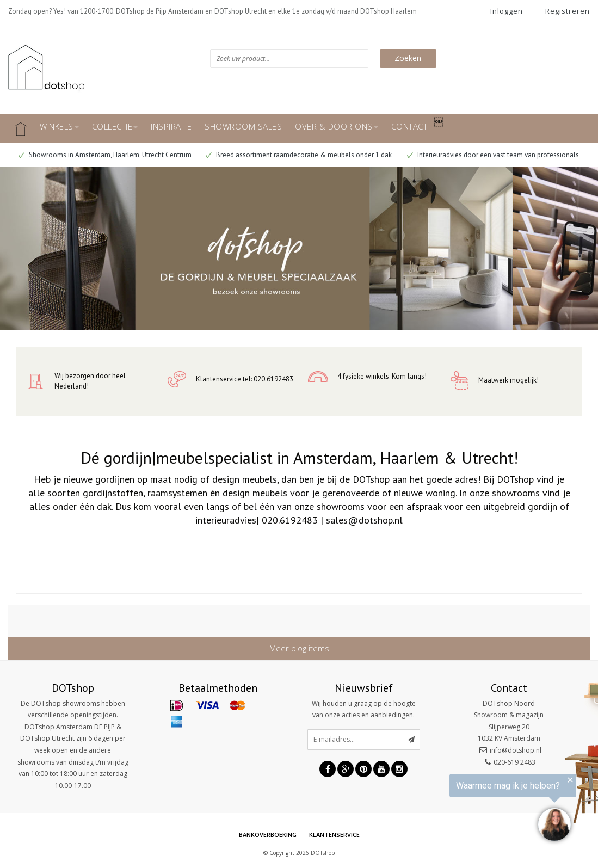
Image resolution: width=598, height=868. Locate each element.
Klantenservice (334, 835)
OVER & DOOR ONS (337, 126)
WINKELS (59, 126)
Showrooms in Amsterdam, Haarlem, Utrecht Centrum (105, 155)
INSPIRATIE (171, 126)
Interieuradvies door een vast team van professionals (493, 155)
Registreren (568, 11)
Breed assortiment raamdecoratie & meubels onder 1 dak (299, 155)
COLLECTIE (115, 126)
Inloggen (507, 11)
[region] (464, 809)
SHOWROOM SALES (243, 126)
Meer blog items (299, 648)
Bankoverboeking (268, 835)
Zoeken (408, 58)
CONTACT (409, 126)
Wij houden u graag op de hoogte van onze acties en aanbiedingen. (364, 709)
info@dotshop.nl (516, 750)
